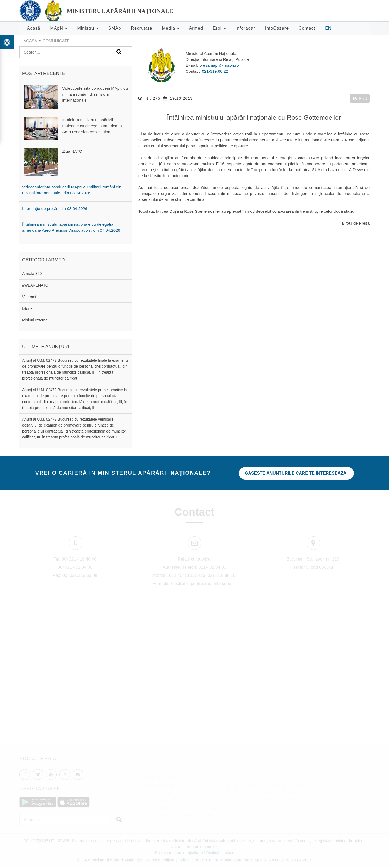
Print (360, 98)
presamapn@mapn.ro (219, 65)
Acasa (30, 41)
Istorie (27, 308)
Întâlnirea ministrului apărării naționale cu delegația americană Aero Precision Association (92, 126)
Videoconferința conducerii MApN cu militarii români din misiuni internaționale (95, 94)
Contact (307, 28)
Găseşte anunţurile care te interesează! (296, 473)
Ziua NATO (72, 151)
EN (328, 28)
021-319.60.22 (215, 71)
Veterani (29, 297)
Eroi (219, 28)
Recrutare (141, 28)
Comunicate (56, 41)
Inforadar (245, 28)
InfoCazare (277, 28)
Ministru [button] (88, 28)
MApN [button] (59, 28)
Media (171, 28)
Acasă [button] (34, 28)
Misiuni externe (35, 320)
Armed (196, 28)
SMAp (115, 28)
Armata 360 (32, 274)
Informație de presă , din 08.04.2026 (55, 209)
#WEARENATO (35, 285)
